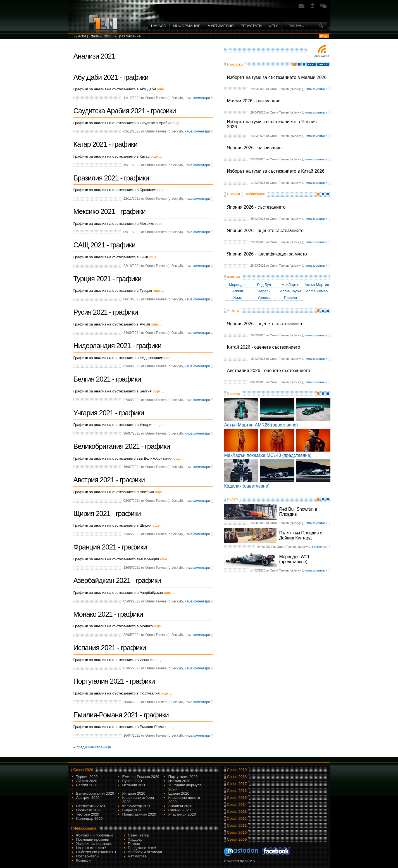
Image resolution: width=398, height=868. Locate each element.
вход (324, 36)
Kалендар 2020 (90, 818)
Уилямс (264, 297)
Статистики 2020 (91, 806)
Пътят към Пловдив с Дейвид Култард (301, 535)
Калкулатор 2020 (137, 806)
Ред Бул (264, 285)
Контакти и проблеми (95, 835)
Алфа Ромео (317, 291)
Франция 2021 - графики (110, 547)
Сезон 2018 (237, 777)
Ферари (264, 291)
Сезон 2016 (237, 791)
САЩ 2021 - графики (104, 245)
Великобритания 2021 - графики (122, 446)
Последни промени (93, 839)
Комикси (84, 860)
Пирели (290, 297)
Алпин (238, 291)
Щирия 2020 (179, 793)
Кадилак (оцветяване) (247, 486)
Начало (159, 26)
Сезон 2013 (237, 812)
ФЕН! (273, 26)
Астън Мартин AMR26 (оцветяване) (261, 425)
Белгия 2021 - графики (107, 379)
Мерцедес (238, 285)
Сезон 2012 (237, 818)
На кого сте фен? (91, 848)
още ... (163, 89)
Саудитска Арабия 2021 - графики (125, 111)
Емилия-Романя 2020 (141, 777)
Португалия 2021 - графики (114, 681)
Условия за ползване (94, 844)
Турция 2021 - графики (107, 279)
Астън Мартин (317, 285)
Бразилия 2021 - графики (111, 178)
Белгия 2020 (87, 785)
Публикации (255, 194)
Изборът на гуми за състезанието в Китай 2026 (276, 171)
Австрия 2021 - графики (109, 480)
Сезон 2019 (237, 770)
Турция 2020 (87, 777)
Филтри (233, 277)
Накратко (235, 64)
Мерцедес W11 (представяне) (295, 559)
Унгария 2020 (134, 793)
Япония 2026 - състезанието (256, 207)
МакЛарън (290, 285)
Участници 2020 (182, 814)
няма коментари (316, 89)
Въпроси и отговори (145, 852)
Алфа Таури (290, 291)
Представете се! (142, 848)
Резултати (251, 26)
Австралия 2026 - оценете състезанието (269, 371)
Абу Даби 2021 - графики (111, 77)
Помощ (134, 844)
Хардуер (135, 839)
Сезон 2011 (237, 825)
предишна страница (94, 747)
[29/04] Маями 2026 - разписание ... (112, 36)
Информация (187, 26)
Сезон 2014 (237, 805)
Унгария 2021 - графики (109, 413)
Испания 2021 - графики (110, 648)
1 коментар (319, 547)
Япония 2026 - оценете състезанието (265, 231)
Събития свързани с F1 (96, 852)
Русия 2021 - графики (106, 312)
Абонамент (322, 56)
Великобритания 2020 (95, 793)
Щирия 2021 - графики (107, 513)
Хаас (238, 297)
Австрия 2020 (88, 798)
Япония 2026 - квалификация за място (267, 254)
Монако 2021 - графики (108, 614)
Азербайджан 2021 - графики (117, 580)
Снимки (234, 393)
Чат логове (137, 856)
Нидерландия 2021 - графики (117, 346)
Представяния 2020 (139, 814)
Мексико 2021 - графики (109, 211)
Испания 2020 (134, 785)
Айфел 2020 (87, 781)
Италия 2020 (179, 781)
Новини (233, 194)
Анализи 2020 (180, 806)
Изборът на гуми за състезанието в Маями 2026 (277, 77)
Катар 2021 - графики (105, 144)
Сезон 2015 (237, 798)
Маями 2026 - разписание (254, 101)
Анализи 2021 (94, 56)
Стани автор (139, 835)
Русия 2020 (132, 781)
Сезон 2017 (237, 784)
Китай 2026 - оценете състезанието (264, 347)
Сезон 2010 (237, 832)
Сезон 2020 (83, 770)
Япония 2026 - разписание (254, 148)
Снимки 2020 (180, 810)
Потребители (88, 856)
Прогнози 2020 (89, 810)
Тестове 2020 (88, 814)
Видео (233, 499)
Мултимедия (221, 26)
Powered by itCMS (240, 861)
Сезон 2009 (237, 839)
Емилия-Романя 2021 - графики (121, 715)
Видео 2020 (132, 810)
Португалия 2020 (183, 777)
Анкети (233, 311)
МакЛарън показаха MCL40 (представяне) (268, 455)
